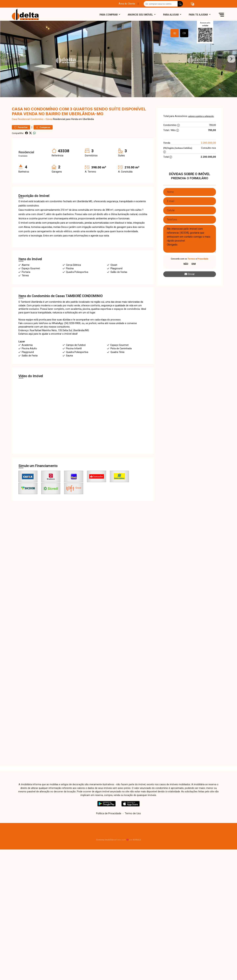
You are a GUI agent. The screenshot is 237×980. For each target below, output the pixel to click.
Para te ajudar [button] (199, 15)
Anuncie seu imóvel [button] (141, 15)
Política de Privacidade (109, 819)
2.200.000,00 (208, 149)
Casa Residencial (21, 125)
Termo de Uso (133, 819)
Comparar (43, 133)
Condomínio (37, 125)
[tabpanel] (118, 62)
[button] (192, 4)
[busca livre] (180, 4)
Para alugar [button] (171, 15)
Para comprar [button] (109, 15)
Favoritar (21, 133)
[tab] (175, 33)
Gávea (49, 125)
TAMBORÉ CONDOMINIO (84, 302)
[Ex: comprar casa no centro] (161, 4)
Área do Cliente (127, 4)
